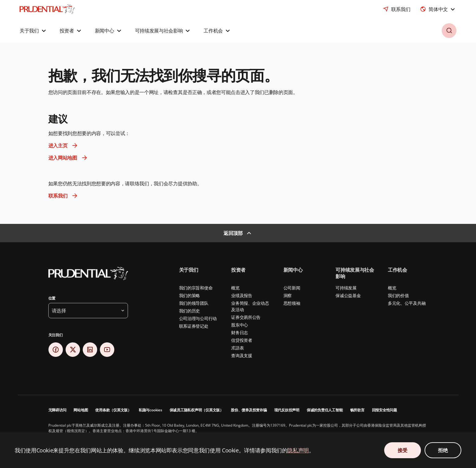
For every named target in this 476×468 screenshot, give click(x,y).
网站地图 (81, 410)
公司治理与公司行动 (198, 318)
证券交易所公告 (246, 317)
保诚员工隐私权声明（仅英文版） (197, 410)
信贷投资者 (242, 340)
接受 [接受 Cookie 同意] (402, 450)
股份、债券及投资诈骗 (249, 410)
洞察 (288, 295)
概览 (235, 288)
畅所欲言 (357, 410)
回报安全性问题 (384, 410)
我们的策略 (190, 295)
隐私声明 (298, 450)
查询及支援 (242, 355)
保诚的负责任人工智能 (325, 410)
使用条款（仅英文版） (113, 410)
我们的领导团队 (194, 303)
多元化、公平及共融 (407, 303)
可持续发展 (346, 288)
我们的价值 (398, 295)
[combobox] (438, 9)
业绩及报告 (242, 295)
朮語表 (237, 348)
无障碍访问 (57, 410)
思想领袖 (292, 303)
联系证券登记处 (194, 326)
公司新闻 (292, 288)
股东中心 (240, 325)
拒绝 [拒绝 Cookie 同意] (443, 450)
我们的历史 (190, 311)
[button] (34, 31)
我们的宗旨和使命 (196, 288)
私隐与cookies (150, 410)
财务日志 (240, 332)
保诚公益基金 (348, 295)
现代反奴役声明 (287, 410)
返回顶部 (233, 233)
